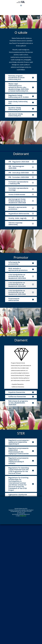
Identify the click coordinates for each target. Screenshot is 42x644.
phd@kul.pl (23, 516)
